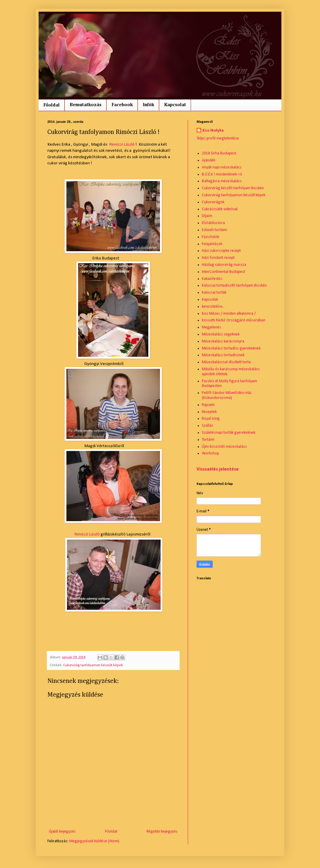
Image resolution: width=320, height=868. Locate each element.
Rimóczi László (122, 144)
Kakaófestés (212, 279)
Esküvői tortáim (214, 230)
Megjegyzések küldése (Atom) (94, 841)
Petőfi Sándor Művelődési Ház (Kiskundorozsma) (227, 395)
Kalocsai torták (214, 293)
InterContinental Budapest (223, 272)
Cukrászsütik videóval (220, 209)
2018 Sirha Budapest (219, 153)
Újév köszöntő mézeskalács (224, 447)
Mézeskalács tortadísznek (223, 355)
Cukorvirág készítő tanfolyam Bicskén (233, 188)
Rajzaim (208, 405)
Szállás (208, 426)
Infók (148, 105)
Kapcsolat (175, 105)
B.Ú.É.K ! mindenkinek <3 (222, 174)
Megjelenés (211, 327)
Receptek (209, 412)
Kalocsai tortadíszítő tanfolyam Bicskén (234, 286)
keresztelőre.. (213, 307)
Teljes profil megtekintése (218, 138)
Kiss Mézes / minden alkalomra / (229, 314)
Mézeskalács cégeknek (221, 334)
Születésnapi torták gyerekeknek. (229, 433)
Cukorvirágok (213, 202)
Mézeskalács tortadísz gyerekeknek (231, 348)
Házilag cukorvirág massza (224, 265)
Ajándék (209, 160)
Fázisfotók (210, 237)
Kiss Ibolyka (213, 131)
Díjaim (207, 216)
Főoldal (51, 105)
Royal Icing (211, 419)
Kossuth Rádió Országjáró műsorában (234, 320)
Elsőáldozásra (213, 223)
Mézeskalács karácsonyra (223, 341)
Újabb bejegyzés (62, 832)
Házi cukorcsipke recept (221, 251)
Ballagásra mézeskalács (222, 181)
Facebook (122, 105)
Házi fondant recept (218, 258)
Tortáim (208, 440)
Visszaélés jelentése (218, 469)
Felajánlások (212, 244)
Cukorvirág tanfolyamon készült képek (93, 665)
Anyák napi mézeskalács (222, 167)
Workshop (210, 453)
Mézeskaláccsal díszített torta (226, 362)
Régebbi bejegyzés (162, 832)
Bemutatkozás (86, 105)
